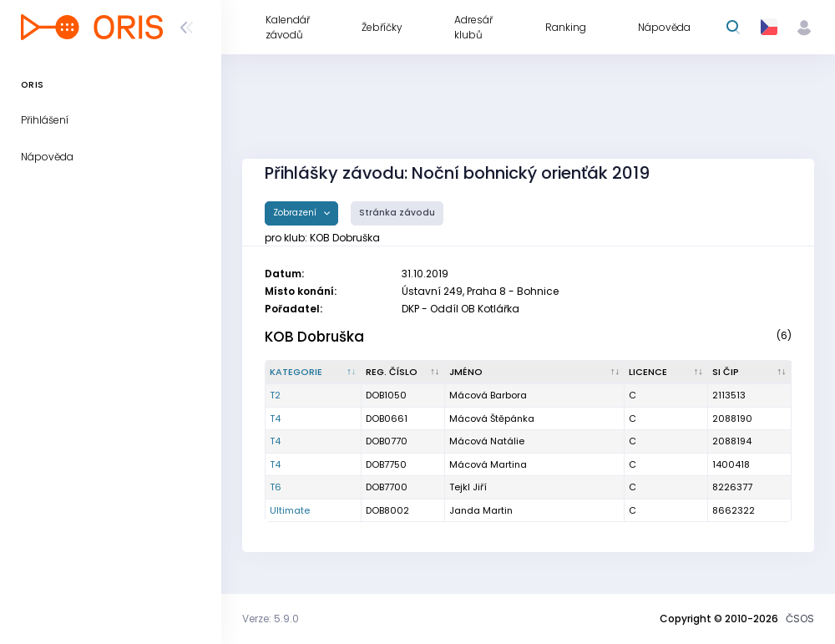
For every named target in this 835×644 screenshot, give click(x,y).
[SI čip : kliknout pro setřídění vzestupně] (750, 373)
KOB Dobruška (314, 337)
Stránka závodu (397, 213)
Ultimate (290, 510)
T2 (275, 395)
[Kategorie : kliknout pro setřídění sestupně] (314, 373)
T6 (276, 487)
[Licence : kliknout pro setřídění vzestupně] (666, 373)
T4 (275, 418)
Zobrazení (296, 213)
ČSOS (800, 619)
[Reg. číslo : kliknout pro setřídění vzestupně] (403, 373)
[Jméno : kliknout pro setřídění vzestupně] (535, 373)
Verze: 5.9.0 (271, 619)
